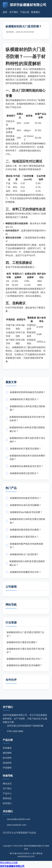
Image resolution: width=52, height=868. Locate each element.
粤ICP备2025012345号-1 (20, 853)
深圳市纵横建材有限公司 (12, 866)
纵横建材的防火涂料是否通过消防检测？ (25, 408)
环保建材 (7, 768)
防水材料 (7, 758)
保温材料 (7, 763)
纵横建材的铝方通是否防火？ (22, 399)
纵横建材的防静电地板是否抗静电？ (26, 392)
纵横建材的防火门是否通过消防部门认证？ (26, 634)
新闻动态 (7, 798)
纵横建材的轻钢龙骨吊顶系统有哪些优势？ (25, 457)
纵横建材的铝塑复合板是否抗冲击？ (24, 659)
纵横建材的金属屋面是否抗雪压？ (24, 466)
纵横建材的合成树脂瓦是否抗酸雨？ (24, 665)
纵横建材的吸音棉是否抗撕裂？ (23, 530)
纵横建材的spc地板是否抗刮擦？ (24, 512)
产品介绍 (25, 12)
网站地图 (4, 863)
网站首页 (7, 784)
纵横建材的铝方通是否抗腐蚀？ (23, 449)
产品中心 (7, 794)
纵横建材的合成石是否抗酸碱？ (23, 505)
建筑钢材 (7, 753)
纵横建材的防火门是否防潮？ (22, 554)
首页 (5, 12)
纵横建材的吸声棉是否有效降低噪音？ (24, 546)
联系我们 (36, 12)
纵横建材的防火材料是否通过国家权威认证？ (25, 429)
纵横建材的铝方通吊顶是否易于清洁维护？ (25, 440)
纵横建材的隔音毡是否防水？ (22, 473)
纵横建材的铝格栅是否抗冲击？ (23, 572)
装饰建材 (7, 748)
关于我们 (14, 12)
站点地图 (13, 863)
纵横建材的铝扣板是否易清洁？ (23, 498)
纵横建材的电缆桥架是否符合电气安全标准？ (25, 419)
